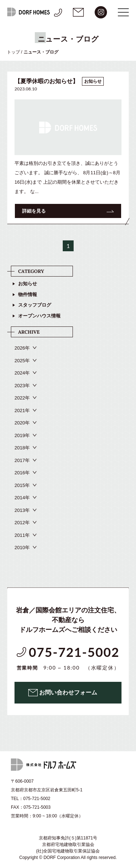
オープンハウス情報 (39, 316)
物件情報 (28, 294)
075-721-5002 (68, 658)
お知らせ (28, 284)
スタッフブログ (35, 305)
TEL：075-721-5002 (31, 799)
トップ (13, 52)
